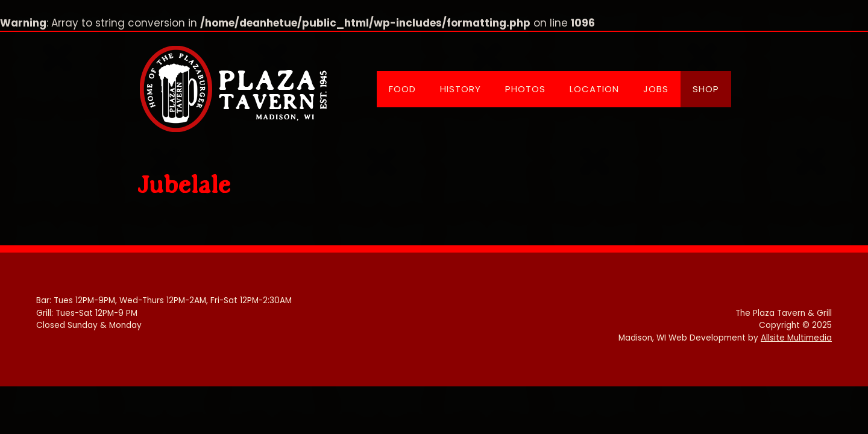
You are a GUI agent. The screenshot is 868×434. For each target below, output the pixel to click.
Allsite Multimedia (796, 338)
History (461, 89)
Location (594, 89)
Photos (525, 89)
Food (402, 89)
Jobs (656, 89)
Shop (706, 89)
